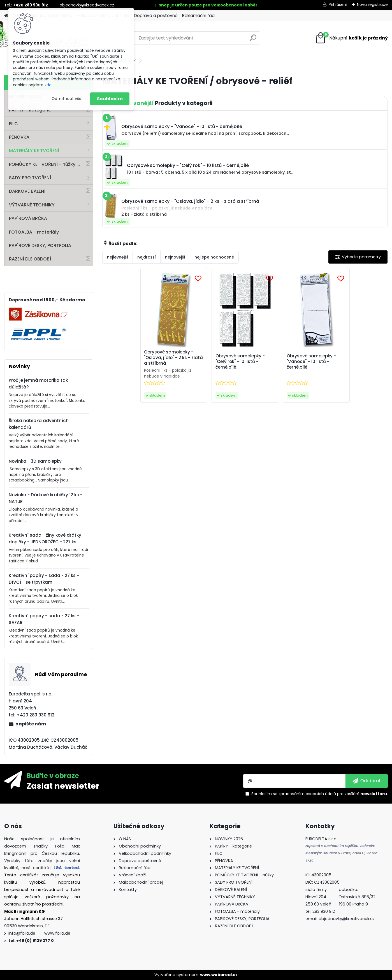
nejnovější (175, 257)
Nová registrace (372, 4)
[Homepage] (6, 16)
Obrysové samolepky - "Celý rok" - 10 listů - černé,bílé (240, 362)
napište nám (31, 724)
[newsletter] (367, 781)
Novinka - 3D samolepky (35, 461)
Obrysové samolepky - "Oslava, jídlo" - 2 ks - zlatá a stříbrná (173, 358)
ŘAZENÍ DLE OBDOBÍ (30, 259)
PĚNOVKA (19, 137)
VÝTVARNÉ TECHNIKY (32, 205)
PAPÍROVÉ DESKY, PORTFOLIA (40, 245)
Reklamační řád (198, 16)
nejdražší (147, 257)
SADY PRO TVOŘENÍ (30, 178)
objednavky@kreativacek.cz (87, 5)
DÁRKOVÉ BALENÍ (27, 191)
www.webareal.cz (219, 975)
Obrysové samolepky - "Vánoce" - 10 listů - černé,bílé (311, 362)
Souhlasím (110, 99)
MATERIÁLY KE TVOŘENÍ (34, 151)
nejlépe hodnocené (214, 257)
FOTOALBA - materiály (34, 232)
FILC (13, 124)
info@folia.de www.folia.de (39, 933)
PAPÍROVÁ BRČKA (28, 218)
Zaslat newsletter (63, 786)
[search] (253, 40)
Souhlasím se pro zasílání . (320, 794)
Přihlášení (338, 4)
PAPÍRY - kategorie (30, 110)
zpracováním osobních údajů (307, 794)
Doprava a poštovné (156, 16)
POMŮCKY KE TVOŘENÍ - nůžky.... (44, 164)
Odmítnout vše (66, 99)
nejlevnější (118, 257)
